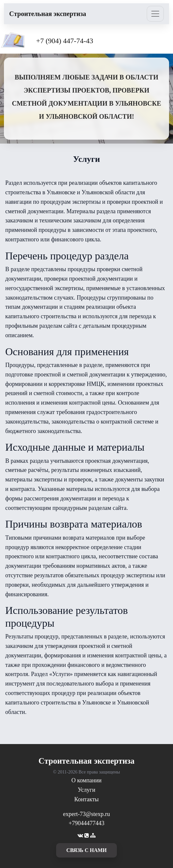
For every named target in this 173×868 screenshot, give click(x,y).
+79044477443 (86, 823)
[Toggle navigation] (155, 14)
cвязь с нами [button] (86, 850)
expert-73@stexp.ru (86, 814)
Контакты (86, 799)
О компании (87, 780)
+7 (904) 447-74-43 (65, 41)
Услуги (87, 790)
